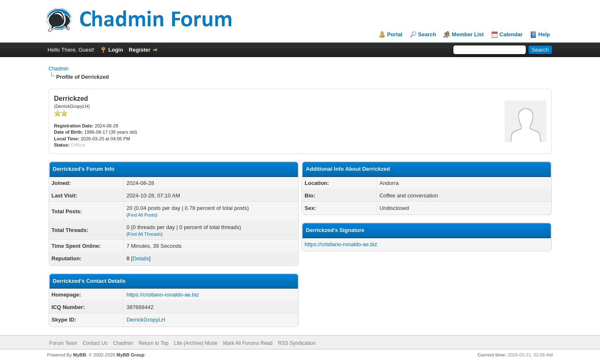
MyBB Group (131, 355)
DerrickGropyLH (146, 320)
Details (141, 258)
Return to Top (154, 343)
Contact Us (95, 343)
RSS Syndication (297, 343)
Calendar (511, 34)
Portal (395, 34)
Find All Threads (144, 234)
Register (140, 50)
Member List (468, 34)
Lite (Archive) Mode (196, 343)
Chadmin (59, 69)
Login (116, 50)
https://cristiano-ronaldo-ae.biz (162, 295)
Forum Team (63, 343)
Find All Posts (142, 215)
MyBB (79, 355)
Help (544, 34)
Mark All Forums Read (248, 343)
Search (427, 34)
